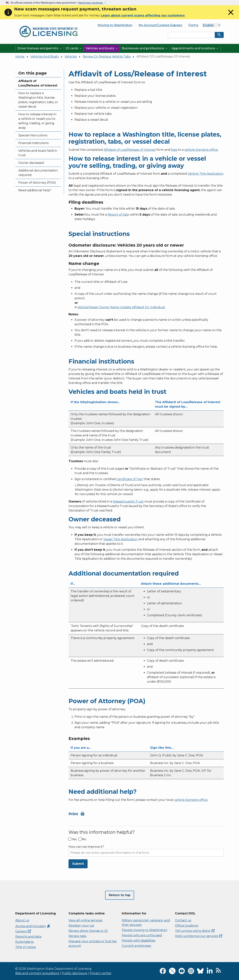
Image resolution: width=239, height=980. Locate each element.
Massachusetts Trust (128, 501)
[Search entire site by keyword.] (191, 35)
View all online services (85, 920)
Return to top (120, 895)
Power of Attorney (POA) (37, 183)
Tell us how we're (195, 931)
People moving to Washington (145, 930)
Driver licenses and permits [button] (40, 48)
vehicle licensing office (201, 150)
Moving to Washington (115, 25)
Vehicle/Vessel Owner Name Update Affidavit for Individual (121, 307)
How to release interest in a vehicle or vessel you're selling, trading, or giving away (37, 121)
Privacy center (101, 973)
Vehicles (71, 57)
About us (22, 920)
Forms (193, 25)
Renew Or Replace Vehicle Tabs (107, 57)
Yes (74, 839)
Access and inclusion (33, 926)
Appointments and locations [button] (195, 48)
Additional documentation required (38, 173)
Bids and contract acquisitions (37, 973)
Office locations (187, 926)
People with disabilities (139, 940)
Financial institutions (33, 143)
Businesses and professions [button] (145, 48)
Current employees (136, 946)
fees (174, 150)
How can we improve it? (86, 847)
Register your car (81, 926)
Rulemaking (25, 942)
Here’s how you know (91, 3)
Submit (78, 864)
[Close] (231, 16)
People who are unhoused (142, 935)
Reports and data (28, 937)
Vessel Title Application (121, 539)
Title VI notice (26, 947)
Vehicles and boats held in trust (38, 153)
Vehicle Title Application (206, 174)
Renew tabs (77, 936)
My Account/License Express (160, 25)
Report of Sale (118, 215)
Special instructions (33, 135)
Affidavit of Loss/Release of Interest (38, 83)
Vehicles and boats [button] (102, 48)
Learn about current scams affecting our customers (143, 15)
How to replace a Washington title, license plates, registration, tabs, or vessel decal (38, 100)
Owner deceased (31, 163)
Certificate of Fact (130, 479)
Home (20, 57)
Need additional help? (35, 190)
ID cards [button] (74, 48)
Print (76, 814)
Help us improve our (199, 936)
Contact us (183, 920)
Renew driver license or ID (88, 931)
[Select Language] (211, 25)
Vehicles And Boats (45, 57)
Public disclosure (75, 973)
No (84, 839)
